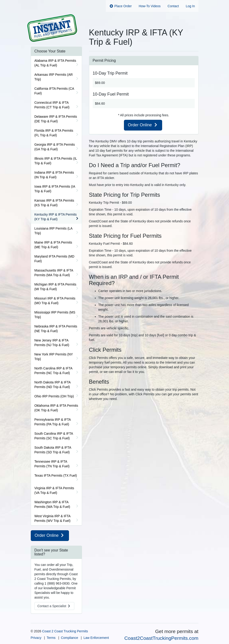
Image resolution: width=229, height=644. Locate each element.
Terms (51, 638)
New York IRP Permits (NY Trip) (54, 357)
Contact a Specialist (54, 606)
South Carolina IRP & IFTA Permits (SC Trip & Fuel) (54, 436)
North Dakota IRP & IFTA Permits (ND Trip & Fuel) (53, 385)
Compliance (69, 638)
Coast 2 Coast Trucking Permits (65, 631)
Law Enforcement (96, 638)
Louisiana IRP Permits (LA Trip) (54, 231)
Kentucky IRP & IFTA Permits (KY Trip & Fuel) (56, 217)
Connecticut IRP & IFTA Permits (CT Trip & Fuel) (52, 105)
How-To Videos (150, 6)
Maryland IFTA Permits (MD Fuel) (55, 259)
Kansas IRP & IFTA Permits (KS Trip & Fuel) (54, 203)
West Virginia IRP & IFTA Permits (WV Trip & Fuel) (53, 518)
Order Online (143, 125)
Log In (190, 6)
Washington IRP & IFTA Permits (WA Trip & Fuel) (52, 504)
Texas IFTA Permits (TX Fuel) (56, 475)
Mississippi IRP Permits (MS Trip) (55, 315)
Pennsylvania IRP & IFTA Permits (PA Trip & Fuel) (53, 422)
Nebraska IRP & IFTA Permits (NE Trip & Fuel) (56, 329)
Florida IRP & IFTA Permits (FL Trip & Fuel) (54, 133)
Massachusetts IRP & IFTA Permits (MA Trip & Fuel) (54, 273)
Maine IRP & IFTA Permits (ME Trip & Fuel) (53, 245)
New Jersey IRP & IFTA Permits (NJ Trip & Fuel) (52, 343)
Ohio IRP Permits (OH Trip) (54, 396)
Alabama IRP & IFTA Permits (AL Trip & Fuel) (55, 63)
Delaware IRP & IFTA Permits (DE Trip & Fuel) (56, 119)
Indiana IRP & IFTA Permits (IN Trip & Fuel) (54, 175)
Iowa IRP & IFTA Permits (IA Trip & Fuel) (55, 189)
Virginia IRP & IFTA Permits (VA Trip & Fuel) (54, 490)
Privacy (36, 638)
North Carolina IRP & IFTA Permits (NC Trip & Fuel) (54, 371)
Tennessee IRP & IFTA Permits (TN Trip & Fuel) (52, 464)
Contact (173, 6)
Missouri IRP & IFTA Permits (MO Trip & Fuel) (55, 301)
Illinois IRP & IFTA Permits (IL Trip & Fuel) (56, 161)
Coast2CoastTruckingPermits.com (161, 638)
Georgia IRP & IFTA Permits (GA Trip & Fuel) (55, 147)
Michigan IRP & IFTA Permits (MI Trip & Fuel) (55, 287)
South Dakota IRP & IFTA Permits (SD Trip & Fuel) (53, 450)
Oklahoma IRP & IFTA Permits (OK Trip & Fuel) (56, 408)
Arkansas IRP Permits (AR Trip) (54, 77)
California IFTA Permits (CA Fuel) (54, 91)
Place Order (120, 6)
